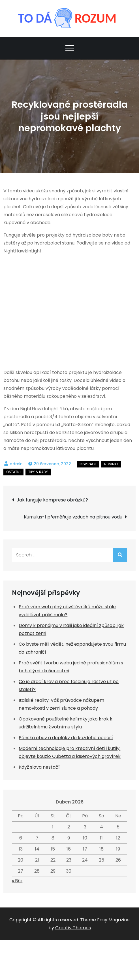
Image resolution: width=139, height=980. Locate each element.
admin (16, 464)
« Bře (17, 881)
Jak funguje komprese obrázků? (52, 500)
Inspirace (88, 464)
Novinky (111, 464)
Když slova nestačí (39, 767)
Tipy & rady (38, 472)
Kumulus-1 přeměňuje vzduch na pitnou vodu (73, 517)
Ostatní (13, 472)
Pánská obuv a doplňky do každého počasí (66, 738)
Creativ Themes (73, 928)
